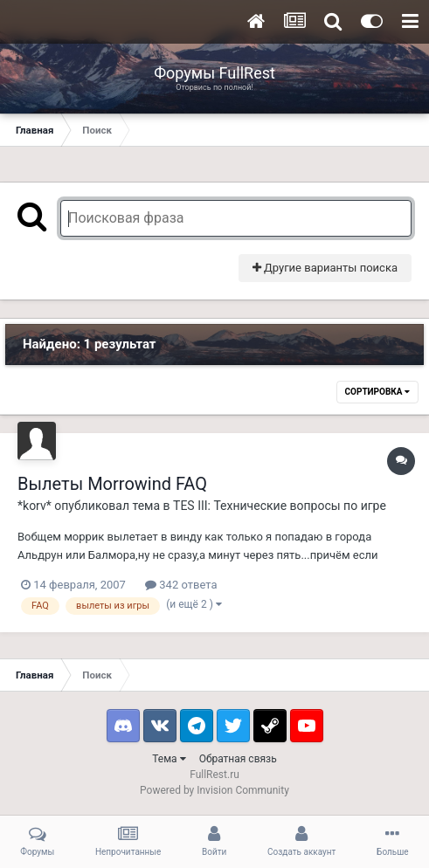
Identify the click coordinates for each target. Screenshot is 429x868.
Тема (169, 759)
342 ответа (181, 585)
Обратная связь (238, 759)
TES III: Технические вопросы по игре (280, 506)
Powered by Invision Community (214, 790)
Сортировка (377, 392)
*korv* (35, 506)
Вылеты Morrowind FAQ (112, 484)
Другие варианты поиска (325, 268)
